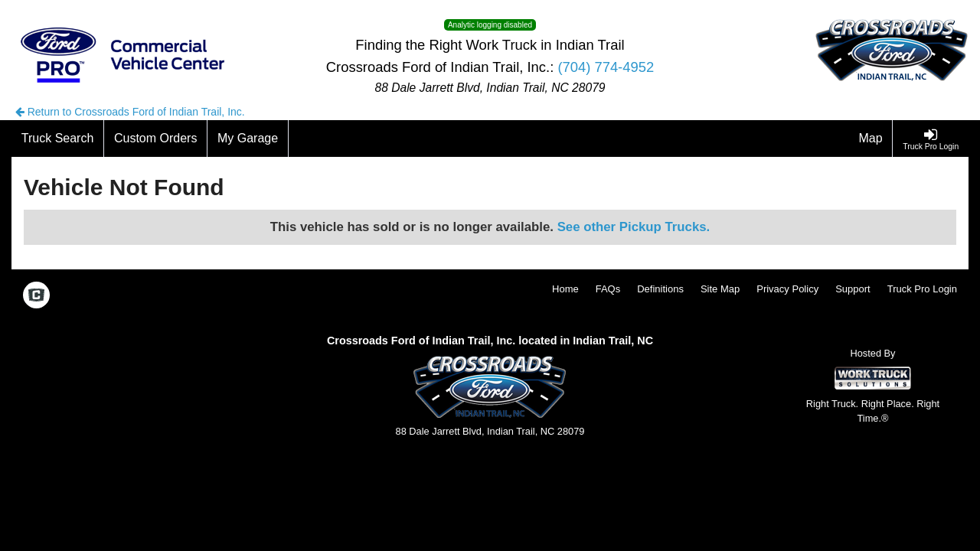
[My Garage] (248, 139)
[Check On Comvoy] (36, 296)
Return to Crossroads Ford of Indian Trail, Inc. (130, 112)
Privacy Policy (787, 289)
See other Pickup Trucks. (634, 227)
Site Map (720, 289)
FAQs (608, 289)
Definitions (660, 289)
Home (565, 289)
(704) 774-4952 (606, 67)
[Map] (871, 139)
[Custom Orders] (156, 139)
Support (853, 289)
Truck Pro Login (922, 289)
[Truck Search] (58, 139)
